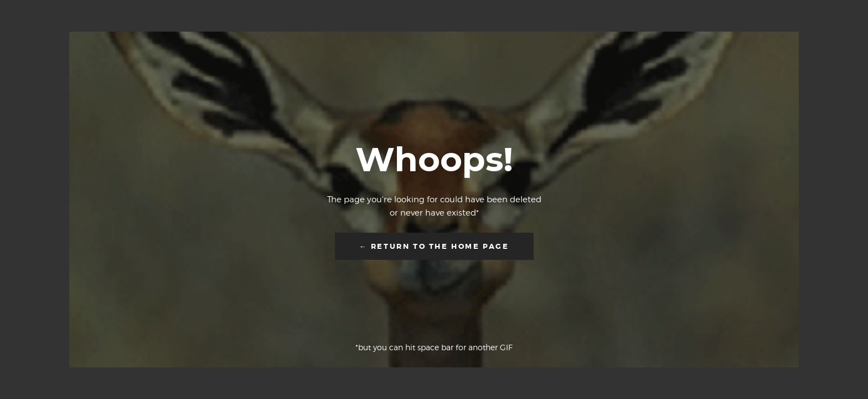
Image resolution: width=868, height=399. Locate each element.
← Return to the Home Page (434, 246)
